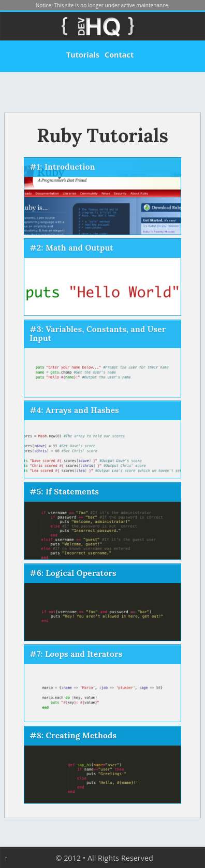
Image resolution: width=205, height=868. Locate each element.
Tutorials (83, 55)
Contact (119, 55)
